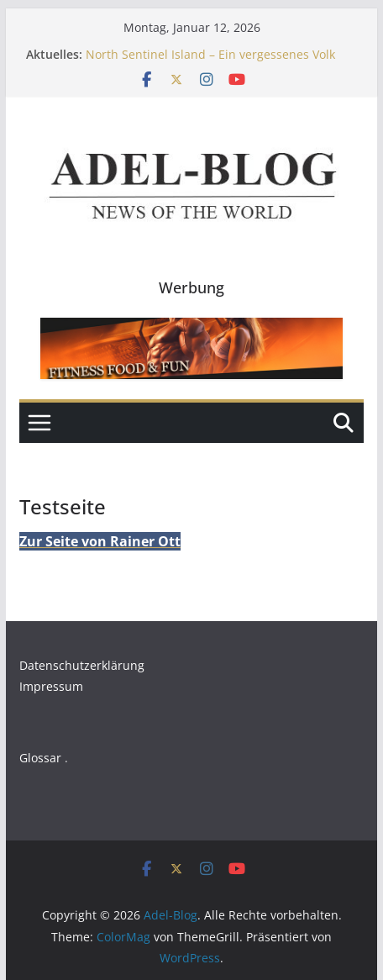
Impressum (51, 686)
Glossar (40, 758)
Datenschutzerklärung (82, 665)
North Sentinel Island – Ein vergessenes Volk (210, 54)
